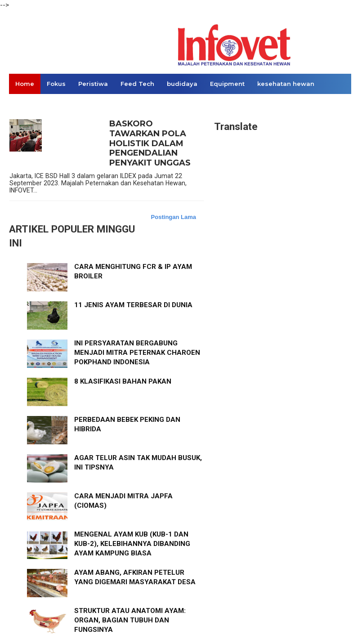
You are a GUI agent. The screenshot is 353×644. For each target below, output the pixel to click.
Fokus (56, 84)
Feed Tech (137, 84)
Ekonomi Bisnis (40, 104)
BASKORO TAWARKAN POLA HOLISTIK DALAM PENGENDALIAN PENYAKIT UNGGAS (150, 143)
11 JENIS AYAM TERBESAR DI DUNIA (133, 305)
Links (161, 104)
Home (25, 84)
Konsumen (94, 104)
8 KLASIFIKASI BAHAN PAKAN (123, 381)
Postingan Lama (174, 217)
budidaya (182, 84)
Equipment (227, 84)
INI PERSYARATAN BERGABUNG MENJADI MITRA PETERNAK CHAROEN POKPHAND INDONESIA (137, 353)
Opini (132, 104)
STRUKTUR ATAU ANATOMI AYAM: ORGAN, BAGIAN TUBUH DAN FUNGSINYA (130, 620)
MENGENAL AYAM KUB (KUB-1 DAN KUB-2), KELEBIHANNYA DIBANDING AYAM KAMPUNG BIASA (132, 544)
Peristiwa (93, 84)
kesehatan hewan (286, 84)
